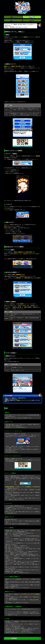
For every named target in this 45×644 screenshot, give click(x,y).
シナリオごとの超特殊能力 (11, 638)
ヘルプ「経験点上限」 (22, 633)
